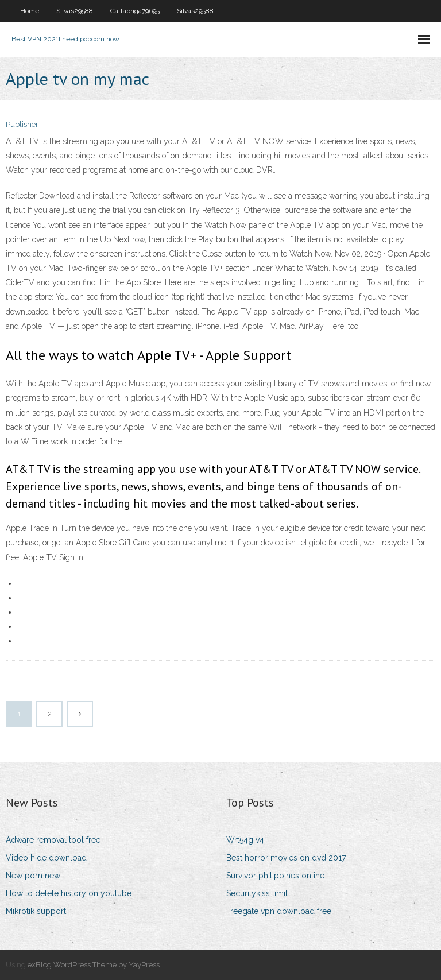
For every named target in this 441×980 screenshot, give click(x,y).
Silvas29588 (75, 11)
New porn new (33, 876)
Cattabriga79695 (135, 11)
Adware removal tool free (53, 840)
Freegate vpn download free (279, 911)
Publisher (22, 124)
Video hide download (46, 858)
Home (30, 11)
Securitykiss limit (257, 893)
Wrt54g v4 (245, 840)
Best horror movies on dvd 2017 (286, 858)
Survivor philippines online (275, 876)
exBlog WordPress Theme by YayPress (94, 965)
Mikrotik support (36, 911)
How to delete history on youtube (69, 893)
